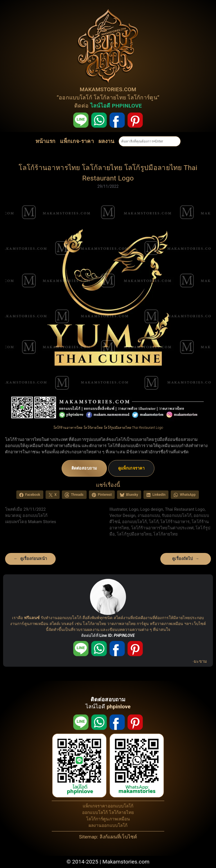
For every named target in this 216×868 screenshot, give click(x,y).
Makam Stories (42, 522)
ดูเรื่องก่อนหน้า (34, 559)
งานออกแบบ (149, 516)
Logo (134, 509)
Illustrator (118, 509)
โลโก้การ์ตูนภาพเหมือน (108, 819)
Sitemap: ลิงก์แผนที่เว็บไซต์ (108, 837)
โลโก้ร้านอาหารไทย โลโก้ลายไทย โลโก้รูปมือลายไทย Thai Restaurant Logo (108, 173)
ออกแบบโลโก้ (76, 98)
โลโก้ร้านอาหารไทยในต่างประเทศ (162, 528)
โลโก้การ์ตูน (142, 98)
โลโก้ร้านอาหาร (175, 522)
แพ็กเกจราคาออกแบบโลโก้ (108, 806)
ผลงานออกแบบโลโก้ (108, 825)
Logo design (152, 509)
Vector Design (122, 516)
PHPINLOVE (124, 635)
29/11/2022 (108, 186)
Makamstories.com (126, 862)
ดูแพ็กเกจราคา (131, 468)
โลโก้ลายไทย (110, 98)
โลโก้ (154, 522)
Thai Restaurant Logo (185, 509)
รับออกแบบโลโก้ (177, 516)
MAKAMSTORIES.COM (108, 89)
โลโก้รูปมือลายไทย (134, 534)
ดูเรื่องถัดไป (182, 559)
